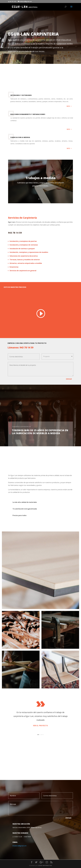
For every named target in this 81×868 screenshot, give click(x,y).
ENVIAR (68, 818)
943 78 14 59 (15, 233)
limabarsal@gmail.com (20, 846)
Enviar (69, 379)
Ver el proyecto (40, 726)
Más (68, 106)
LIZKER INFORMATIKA (45, 865)
